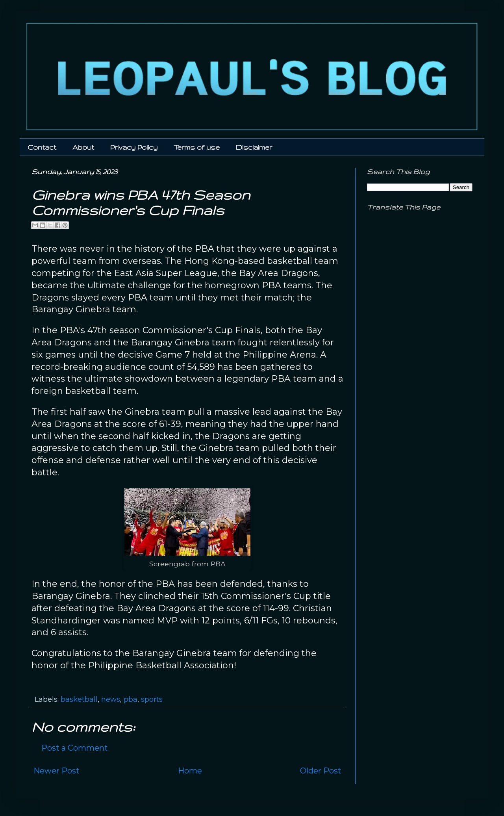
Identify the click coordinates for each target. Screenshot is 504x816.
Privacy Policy (134, 147)
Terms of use (197, 147)
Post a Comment (75, 748)
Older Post (321, 771)
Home (190, 771)
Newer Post (57, 771)
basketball (79, 699)
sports (152, 699)
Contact (42, 147)
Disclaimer (254, 147)
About (83, 147)
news (111, 699)
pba (131, 699)
